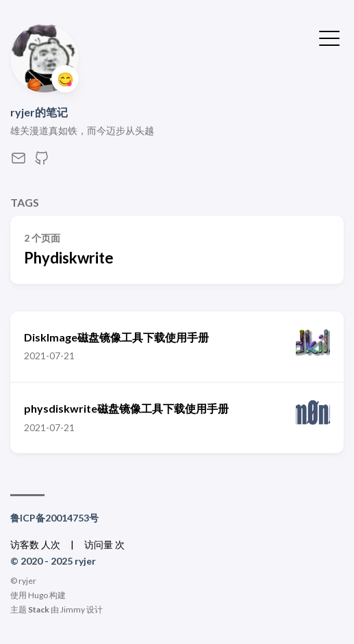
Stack (39, 609)
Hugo (38, 595)
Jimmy (73, 609)
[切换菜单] (329, 37)
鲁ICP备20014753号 (54, 518)
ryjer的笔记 (39, 112)
